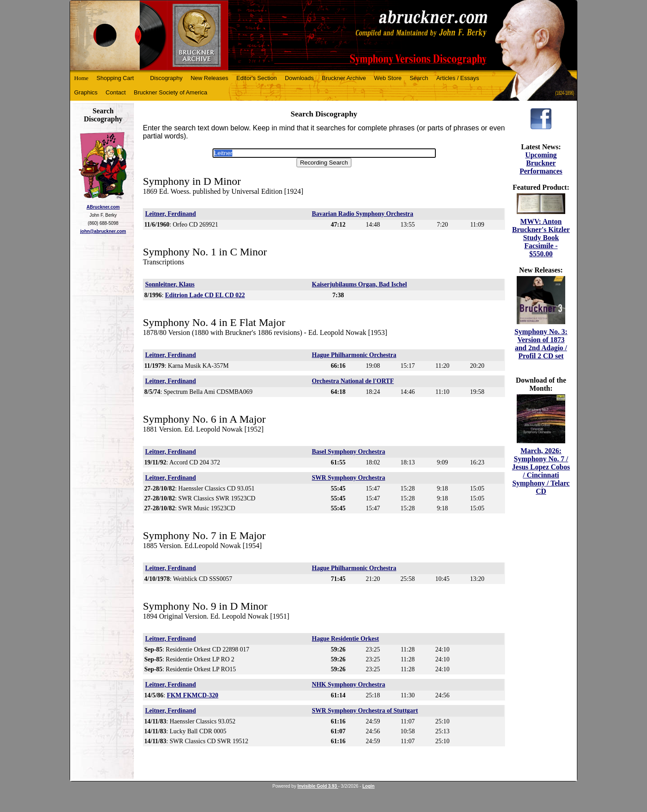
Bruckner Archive (344, 78)
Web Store (388, 78)
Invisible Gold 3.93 (318, 786)
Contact (116, 92)
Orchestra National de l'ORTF (353, 381)
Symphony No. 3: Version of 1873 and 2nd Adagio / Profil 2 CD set (541, 344)
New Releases (209, 78)
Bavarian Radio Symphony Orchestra (363, 214)
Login (368, 786)
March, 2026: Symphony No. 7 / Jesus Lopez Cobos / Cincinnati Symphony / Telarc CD (541, 471)
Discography (166, 78)
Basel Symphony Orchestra (348, 452)
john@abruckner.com (103, 231)
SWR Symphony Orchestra (348, 478)
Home (81, 78)
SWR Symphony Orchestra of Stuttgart (365, 711)
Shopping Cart (115, 78)
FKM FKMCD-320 (193, 695)
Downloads (299, 78)
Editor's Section (257, 78)
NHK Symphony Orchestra (348, 685)
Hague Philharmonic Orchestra (354, 355)
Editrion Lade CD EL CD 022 (205, 295)
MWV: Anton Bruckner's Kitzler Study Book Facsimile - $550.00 (541, 238)
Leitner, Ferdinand (171, 214)
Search (419, 78)
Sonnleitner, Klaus (170, 284)
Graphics (86, 92)
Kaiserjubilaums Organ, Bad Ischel (359, 284)
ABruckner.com (103, 207)
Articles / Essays (458, 78)
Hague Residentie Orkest (345, 639)
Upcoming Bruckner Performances (541, 163)
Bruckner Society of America (171, 92)
